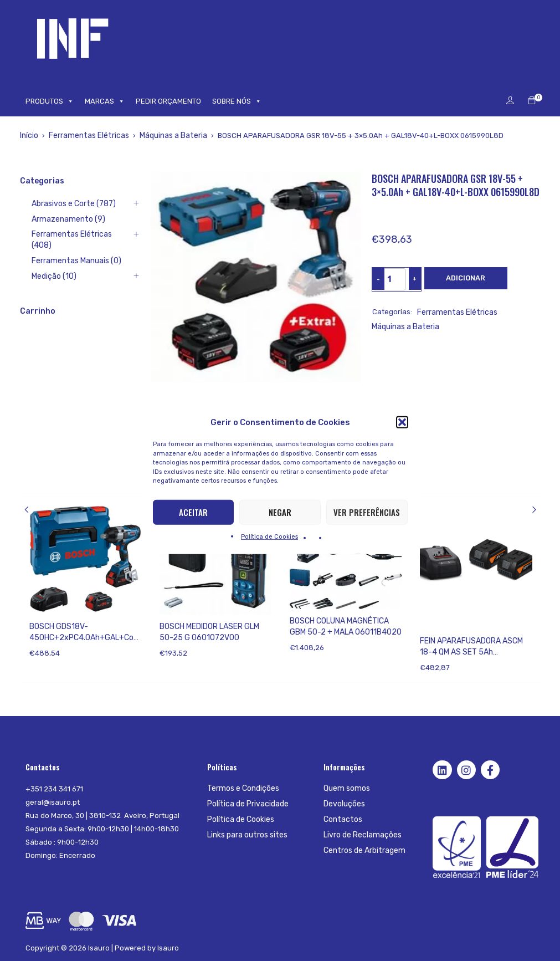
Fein (427, 627)
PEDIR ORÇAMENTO (168, 101)
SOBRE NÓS (237, 101)
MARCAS (105, 101)
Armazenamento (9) (55, 219)
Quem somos (346, 788)
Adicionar (466, 278)
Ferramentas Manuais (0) (63, 250)
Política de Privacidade (246, 804)
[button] (402, 422)
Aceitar (193, 512)
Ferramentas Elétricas (86, 136)
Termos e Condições (242, 788)
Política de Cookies (269, 536)
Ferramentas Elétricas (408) (68, 235)
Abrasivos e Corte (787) (61, 204)
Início (29, 136)
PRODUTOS (50, 101)
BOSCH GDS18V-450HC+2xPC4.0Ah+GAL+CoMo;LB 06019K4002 (84, 638)
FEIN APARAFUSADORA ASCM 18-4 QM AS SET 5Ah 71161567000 (471, 652)
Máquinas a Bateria (168, 136)
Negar (280, 512)
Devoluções (344, 804)
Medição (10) (42, 266)
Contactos (341, 819)
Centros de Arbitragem (363, 850)
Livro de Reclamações (361, 835)
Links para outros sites (246, 835)
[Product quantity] (389, 279)
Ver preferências (367, 512)
